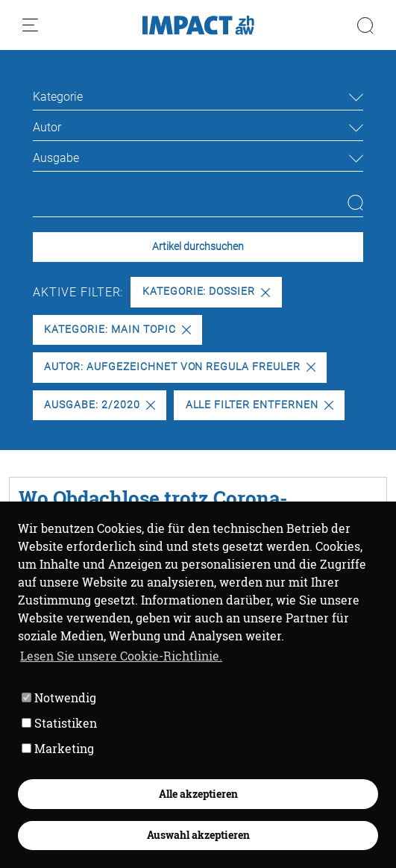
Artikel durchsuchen (198, 247)
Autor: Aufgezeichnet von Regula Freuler (179, 367)
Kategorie (58, 97)
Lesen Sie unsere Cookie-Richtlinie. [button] (121, 656)
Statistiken (59, 723)
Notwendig (59, 697)
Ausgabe (56, 158)
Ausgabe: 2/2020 (99, 405)
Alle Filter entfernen (260, 405)
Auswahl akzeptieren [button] (198, 835)
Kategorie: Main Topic (117, 330)
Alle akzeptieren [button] (198, 794)
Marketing (58, 748)
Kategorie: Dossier (206, 291)
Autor (47, 127)
